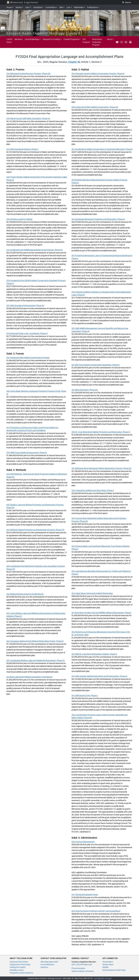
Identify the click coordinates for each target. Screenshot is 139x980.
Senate (19, 7)
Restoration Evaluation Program (97, 42)
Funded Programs (71, 39)
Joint (27, 7)
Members (19, 39)
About (110, 39)
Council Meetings (32, 39)
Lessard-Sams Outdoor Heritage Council (44, 33)
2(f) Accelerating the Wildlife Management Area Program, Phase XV (35, 250)
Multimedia (79, 7)
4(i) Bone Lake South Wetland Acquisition (30, 677)
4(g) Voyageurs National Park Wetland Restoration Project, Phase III (35, 641)
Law (68, 7)
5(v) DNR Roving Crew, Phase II (85, 695)
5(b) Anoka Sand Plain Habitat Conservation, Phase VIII (95, 107)
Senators (44, 967)
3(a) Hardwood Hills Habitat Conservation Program (28, 358)
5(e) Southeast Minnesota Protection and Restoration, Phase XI (98, 219)
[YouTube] (117, 42)
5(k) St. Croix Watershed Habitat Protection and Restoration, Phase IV (101, 432)
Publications (92, 7)
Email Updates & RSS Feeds (114, 970)
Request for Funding (51, 39)
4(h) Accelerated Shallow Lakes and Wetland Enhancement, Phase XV (36, 660)
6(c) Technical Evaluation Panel (85, 895)
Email (90, 965)
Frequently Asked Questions (21, 973)
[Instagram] (122, 42)
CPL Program (86, 41)
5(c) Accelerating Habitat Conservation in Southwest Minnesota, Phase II (102, 149)
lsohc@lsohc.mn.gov (103, 978)
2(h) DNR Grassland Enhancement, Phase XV (25, 306)
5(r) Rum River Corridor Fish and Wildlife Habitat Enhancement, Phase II (101, 613)
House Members (47, 965)
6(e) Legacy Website (80, 936)
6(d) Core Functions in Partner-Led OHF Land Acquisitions (96, 911)
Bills (61, 7)
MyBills (105, 967)
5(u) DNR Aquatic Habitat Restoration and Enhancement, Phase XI (99, 676)
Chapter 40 (74, 62)
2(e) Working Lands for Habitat (19, 219)
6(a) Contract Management (83, 842)
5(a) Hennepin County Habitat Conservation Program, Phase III (98, 74)
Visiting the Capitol (18, 967)
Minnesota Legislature (22, 2)
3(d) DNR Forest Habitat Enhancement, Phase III (27, 453)
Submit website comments (83, 971)
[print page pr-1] (130, 42)
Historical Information (19, 962)
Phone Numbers (78, 968)
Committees (51, 7)
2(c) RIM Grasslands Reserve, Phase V (22, 149)
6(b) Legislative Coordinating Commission (89, 872)
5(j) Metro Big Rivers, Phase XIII (85, 390)
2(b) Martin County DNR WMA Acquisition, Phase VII (28, 118)
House (9, 7)
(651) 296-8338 (78, 965)
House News (108, 962)
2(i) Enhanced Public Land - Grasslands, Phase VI (27, 333)
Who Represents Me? (49, 962)
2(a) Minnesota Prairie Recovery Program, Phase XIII (28, 74)
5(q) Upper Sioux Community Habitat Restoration (92, 593)
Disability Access (17, 970)
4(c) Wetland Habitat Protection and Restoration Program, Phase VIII (35, 530)
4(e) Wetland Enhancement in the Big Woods (25, 594)
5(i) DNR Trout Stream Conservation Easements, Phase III (96, 365)
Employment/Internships (20, 965)
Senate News (108, 965)
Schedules (38, 7)
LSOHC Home (9, 41)
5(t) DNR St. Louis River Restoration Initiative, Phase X (94, 654)
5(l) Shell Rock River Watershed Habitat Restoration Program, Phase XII (101, 468)
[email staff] (126, 42)
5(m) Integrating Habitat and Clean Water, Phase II (93, 490)
